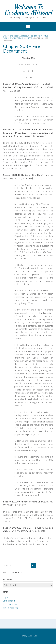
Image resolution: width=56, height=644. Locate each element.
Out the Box (32, 636)
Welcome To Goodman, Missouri (28, 10)
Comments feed (11, 604)
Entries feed (9, 601)
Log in (6, 597)
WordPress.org (10, 608)
